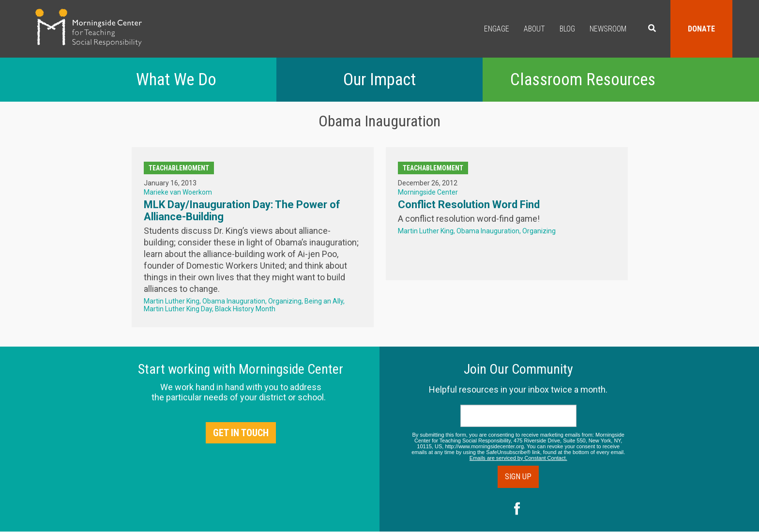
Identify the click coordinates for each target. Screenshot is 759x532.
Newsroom (608, 29)
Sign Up (518, 477)
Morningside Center (428, 192)
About (534, 29)
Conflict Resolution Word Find (469, 205)
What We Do (176, 80)
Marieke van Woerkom (178, 192)
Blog (567, 29)
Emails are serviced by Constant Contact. (518, 458)
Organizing (285, 301)
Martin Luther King (172, 301)
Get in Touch (241, 433)
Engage (497, 29)
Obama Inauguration (234, 301)
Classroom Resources (583, 80)
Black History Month (245, 309)
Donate (701, 29)
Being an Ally (324, 301)
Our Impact (379, 80)
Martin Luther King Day (178, 309)
